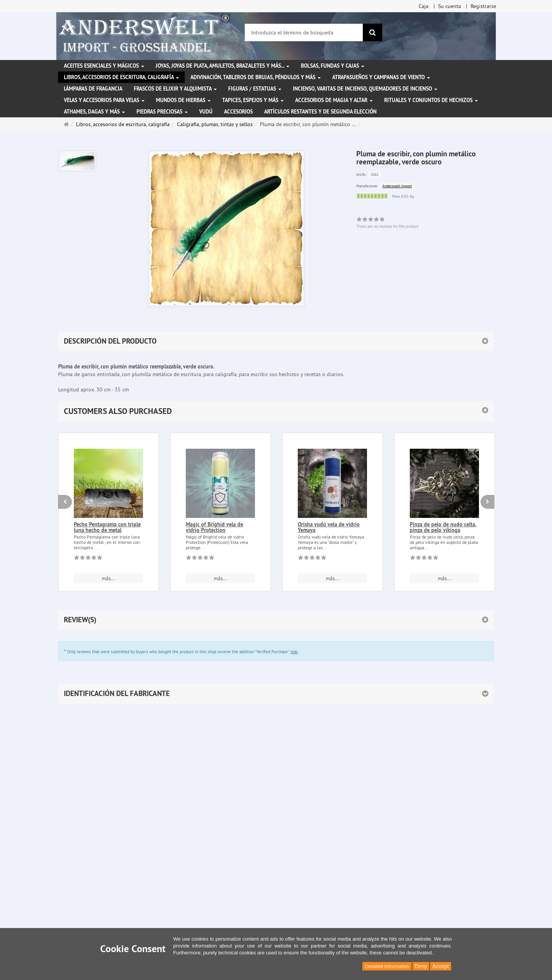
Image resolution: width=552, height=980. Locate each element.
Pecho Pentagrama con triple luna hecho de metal (107, 527)
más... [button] (108, 578)
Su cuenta (450, 6)
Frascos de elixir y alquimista (175, 89)
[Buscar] (373, 32)
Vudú (206, 112)
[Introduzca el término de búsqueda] (304, 32)
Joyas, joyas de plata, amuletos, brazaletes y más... (222, 66)
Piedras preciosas (162, 112)
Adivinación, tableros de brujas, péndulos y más (256, 77)
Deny (421, 966)
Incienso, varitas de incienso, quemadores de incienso (365, 89)
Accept (441, 966)
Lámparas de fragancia (93, 89)
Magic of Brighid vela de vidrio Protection (214, 527)
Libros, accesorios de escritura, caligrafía (121, 77)
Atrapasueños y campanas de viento (381, 77)
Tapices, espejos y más (253, 100)
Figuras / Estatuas (255, 89)
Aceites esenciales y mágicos (104, 66)
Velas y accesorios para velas (104, 100)
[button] (276, 411)
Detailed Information (387, 966)
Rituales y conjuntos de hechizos (431, 100)
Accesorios (238, 112)
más (294, 652)
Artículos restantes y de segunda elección (320, 112)
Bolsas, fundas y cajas (333, 66)
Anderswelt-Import (397, 186)
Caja (424, 6)
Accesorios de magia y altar (334, 100)
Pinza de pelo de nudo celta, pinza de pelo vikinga (443, 527)
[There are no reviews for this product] (88, 559)
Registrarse (483, 6)
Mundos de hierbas (183, 100)
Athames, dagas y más (94, 112)
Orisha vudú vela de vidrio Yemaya (329, 527)
